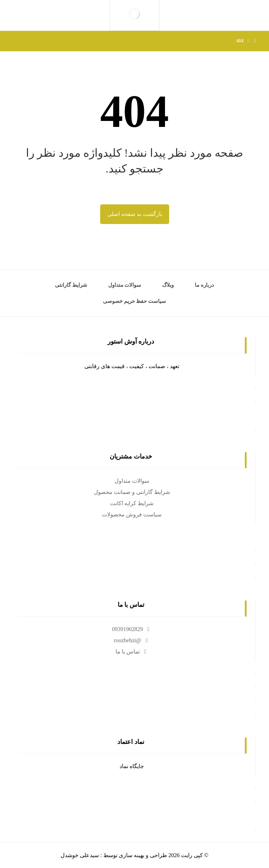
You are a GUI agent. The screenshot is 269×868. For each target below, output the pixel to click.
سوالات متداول (132, 481)
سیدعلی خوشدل (80, 855)
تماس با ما (132, 652)
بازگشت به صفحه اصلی (135, 214)
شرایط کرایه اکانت (132, 503)
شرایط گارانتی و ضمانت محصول (132, 492)
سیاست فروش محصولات (132, 514)
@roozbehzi (132, 640)
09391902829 (132, 629)
